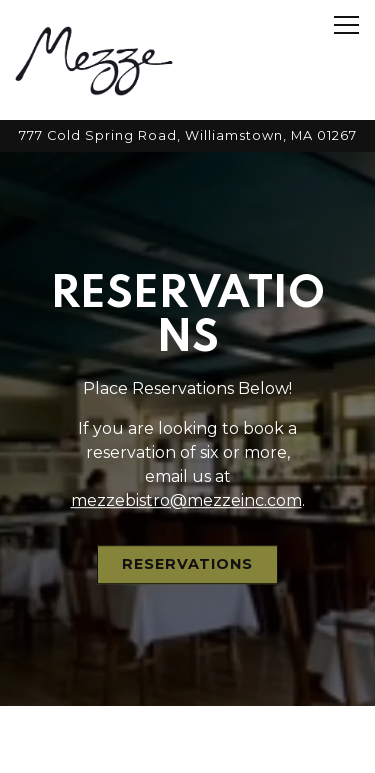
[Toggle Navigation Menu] (346, 25)
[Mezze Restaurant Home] (94, 60)
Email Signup (187, 747)
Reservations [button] (187, 562)
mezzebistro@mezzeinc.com (186, 498)
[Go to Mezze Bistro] (187, 135)
